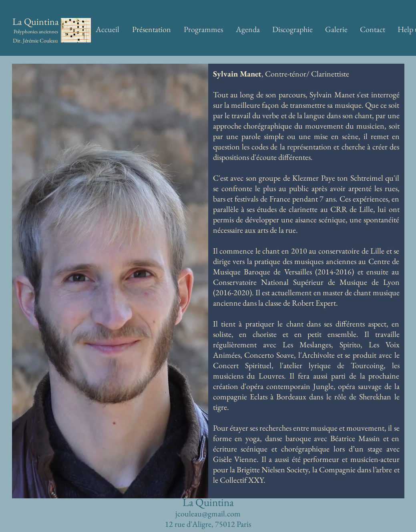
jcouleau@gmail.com (208, 514)
